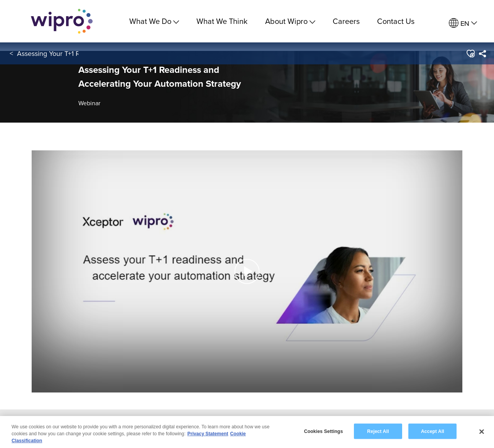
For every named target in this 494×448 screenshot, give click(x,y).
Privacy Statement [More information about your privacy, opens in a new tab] (208, 434)
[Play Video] (247, 271)
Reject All (378, 431)
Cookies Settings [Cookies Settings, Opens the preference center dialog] (324, 431)
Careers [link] (346, 21)
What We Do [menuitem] (154, 21)
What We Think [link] (222, 21)
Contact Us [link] (396, 21)
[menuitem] (463, 23)
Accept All (433, 431)
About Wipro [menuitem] (290, 21)
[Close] (482, 432)
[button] (470, 54)
